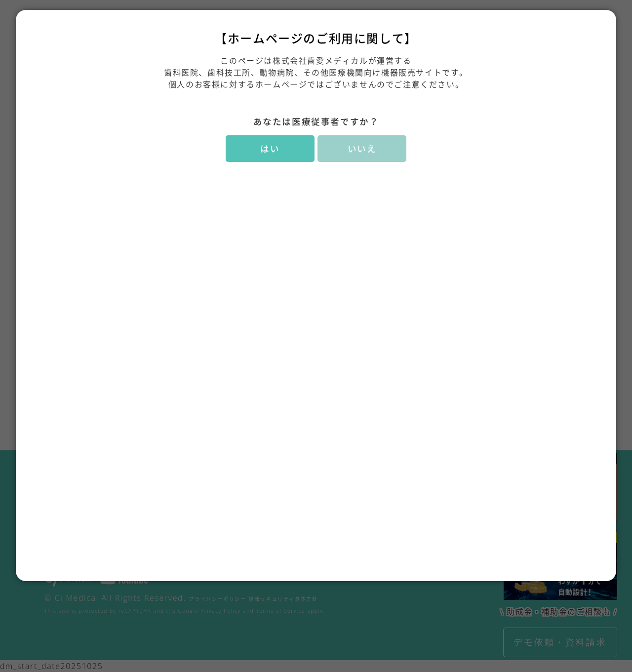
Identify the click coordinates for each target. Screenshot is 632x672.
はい (270, 149)
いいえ (362, 149)
